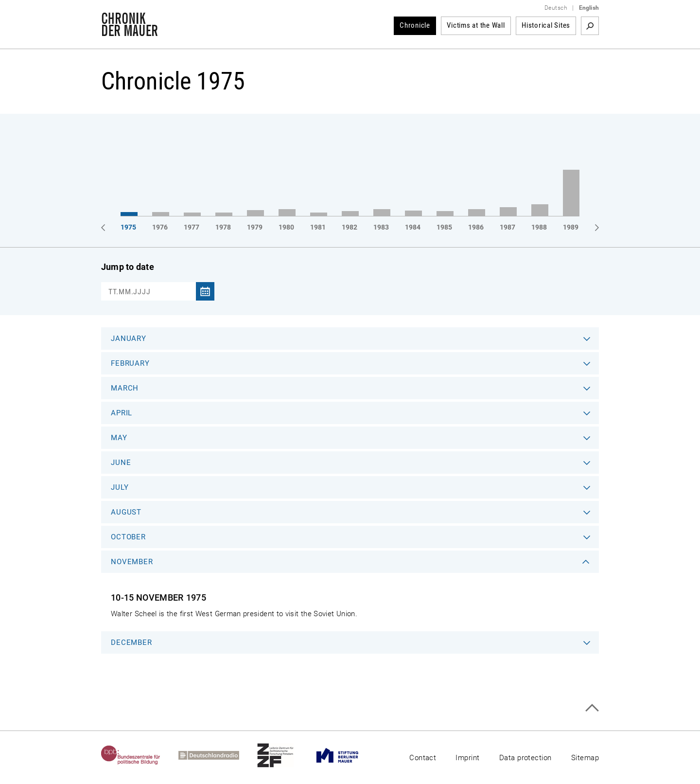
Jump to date (128, 267)
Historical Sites (546, 25)
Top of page (592, 708)
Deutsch (556, 8)
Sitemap (585, 758)
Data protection (525, 758)
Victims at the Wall (476, 25)
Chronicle (415, 25)
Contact (423, 758)
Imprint (467, 758)
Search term (590, 26)
